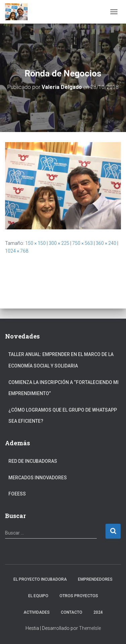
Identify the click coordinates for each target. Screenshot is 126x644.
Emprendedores (95, 579)
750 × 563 (82, 243)
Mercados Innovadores (38, 478)
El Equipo (38, 596)
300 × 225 (59, 243)
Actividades (37, 612)
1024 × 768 (17, 251)
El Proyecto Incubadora (40, 579)
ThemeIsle (90, 628)
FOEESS (17, 494)
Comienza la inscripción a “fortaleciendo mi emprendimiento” (64, 388)
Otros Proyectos (79, 596)
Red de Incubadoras (33, 461)
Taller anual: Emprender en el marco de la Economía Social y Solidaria (61, 360)
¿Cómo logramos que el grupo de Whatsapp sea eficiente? (63, 416)
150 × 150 (35, 243)
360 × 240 (106, 243)
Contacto (72, 612)
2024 (98, 612)
